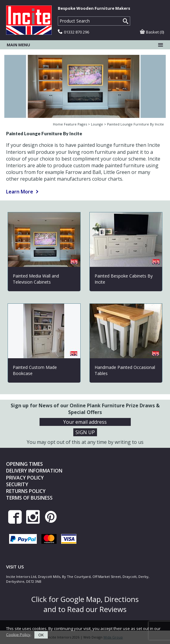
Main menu (85, 45)
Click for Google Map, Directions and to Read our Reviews (85, 604)
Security (17, 484)
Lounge (97, 124)
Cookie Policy (18, 634)
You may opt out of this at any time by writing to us (85, 442)
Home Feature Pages (70, 124)
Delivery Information (34, 471)
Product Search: (58, 17)
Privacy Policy (25, 478)
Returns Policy (26, 491)
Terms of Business (29, 498)
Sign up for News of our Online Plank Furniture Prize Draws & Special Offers (85, 409)
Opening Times (24, 464)
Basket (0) (152, 32)
